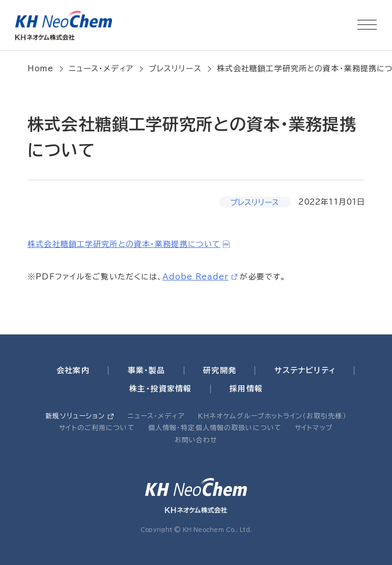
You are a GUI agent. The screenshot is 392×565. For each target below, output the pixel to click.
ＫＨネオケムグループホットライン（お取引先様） (272, 416)
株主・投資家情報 (160, 389)
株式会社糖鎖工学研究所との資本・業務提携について (124, 244)
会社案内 (73, 370)
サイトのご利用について (97, 428)
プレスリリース (175, 68)
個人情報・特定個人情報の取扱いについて (215, 428)
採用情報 (246, 389)
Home (40, 68)
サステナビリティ (305, 370)
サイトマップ (314, 428)
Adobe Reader (195, 277)
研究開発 (220, 370)
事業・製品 (147, 370)
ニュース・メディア (101, 68)
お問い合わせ (196, 440)
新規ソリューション (75, 416)
